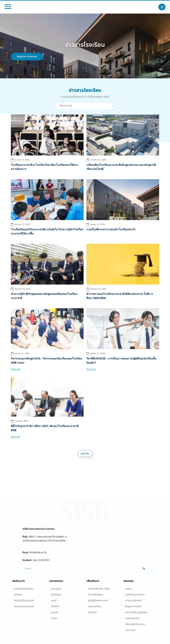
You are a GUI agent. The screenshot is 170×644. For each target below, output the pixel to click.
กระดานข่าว (130, 630)
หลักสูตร (18, 595)
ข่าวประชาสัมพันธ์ (133, 601)
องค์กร (128, 589)
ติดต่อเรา (92, 612)
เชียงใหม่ (55, 606)
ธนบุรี (54, 601)
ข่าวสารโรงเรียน (95, 595)
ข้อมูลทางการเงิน (133, 606)
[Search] (144, 569)
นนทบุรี (54, 612)
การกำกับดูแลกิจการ (135, 595)
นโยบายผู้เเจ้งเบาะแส (135, 624)
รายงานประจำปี (132, 618)
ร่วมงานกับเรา (95, 606)
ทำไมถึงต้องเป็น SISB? (99, 589)
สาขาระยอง (15, 369)
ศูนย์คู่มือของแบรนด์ (98, 601)
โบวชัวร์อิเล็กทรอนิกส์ (24, 601)
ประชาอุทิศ (56, 589)
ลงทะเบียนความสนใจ (24, 606)
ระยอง (54, 618)
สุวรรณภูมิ (56, 595)
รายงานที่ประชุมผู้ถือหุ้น (136, 612)
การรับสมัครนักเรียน (23, 589)
